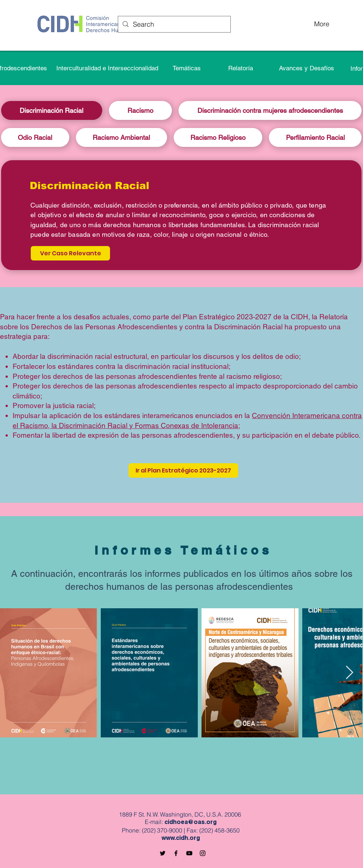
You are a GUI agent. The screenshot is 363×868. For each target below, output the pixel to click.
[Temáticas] (187, 68)
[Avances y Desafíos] (306, 68)
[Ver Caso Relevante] (70, 253)
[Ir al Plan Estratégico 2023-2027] (183, 470)
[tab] (52, 110)
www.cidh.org (181, 839)
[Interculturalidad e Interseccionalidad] (107, 68)
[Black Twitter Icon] (163, 853)
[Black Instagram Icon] (203, 853)
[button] (241, 68)
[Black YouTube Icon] (189, 853)
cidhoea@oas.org (191, 823)
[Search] (174, 24)
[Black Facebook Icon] (176, 853)
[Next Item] (349, 673)
